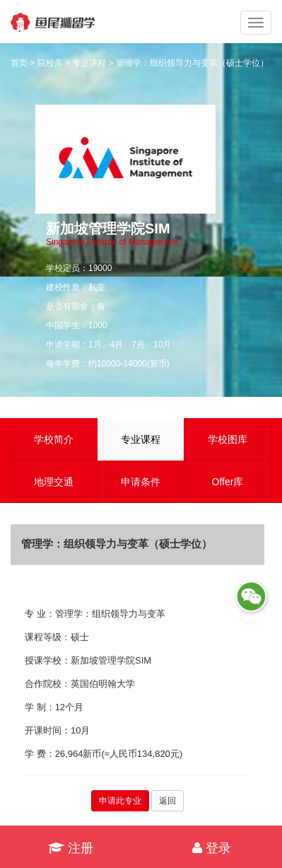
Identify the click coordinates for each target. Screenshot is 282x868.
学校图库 (228, 439)
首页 (19, 63)
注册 (71, 848)
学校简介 (54, 439)
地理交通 (54, 482)
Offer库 (228, 482)
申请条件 (141, 482)
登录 (212, 848)
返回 (168, 801)
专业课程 (89, 63)
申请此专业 (120, 801)
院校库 (50, 63)
